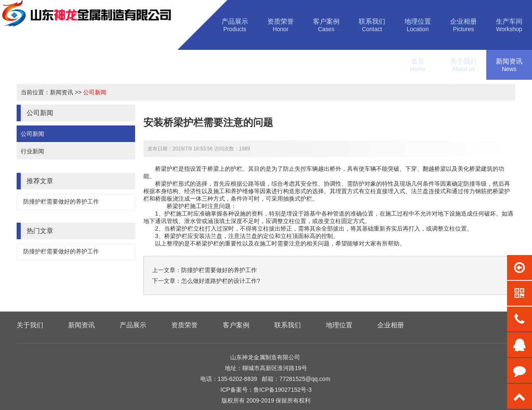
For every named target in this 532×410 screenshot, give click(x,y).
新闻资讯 (62, 92)
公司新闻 (95, 92)
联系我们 (288, 325)
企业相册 (391, 325)
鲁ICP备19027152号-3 (283, 390)
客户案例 (236, 325)
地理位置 (339, 325)
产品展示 (133, 325)
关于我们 (30, 325)
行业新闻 (32, 151)
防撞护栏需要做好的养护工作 (61, 201)
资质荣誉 (185, 325)
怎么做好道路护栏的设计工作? (221, 281)
